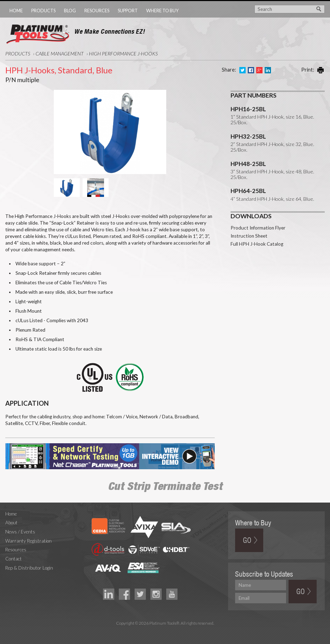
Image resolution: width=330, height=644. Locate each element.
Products (43, 11)
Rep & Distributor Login (29, 568)
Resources (97, 11)
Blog (70, 11)
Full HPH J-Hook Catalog (257, 221)
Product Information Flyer (258, 205)
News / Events (20, 532)
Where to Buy (162, 11)
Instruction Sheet (249, 213)
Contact (14, 559)
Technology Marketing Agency (165, 631)
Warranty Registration (28, 541)
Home (16, 11)
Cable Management (60, 54)
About (11, 523)
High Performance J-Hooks (123, 54)
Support (128, 11)
